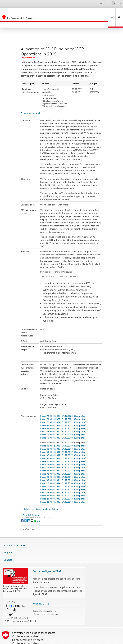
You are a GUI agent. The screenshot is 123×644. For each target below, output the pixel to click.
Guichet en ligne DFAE (13, 534)
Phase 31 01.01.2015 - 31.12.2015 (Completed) (63, 465)
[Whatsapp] (36, 509)
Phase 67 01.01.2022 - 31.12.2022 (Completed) (63, 420)
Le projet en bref (32, 101)
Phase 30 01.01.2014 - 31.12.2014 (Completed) (63, 468)
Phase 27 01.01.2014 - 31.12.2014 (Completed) (63, 478)
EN (120, 3)
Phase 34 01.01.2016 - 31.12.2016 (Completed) (63, 456)
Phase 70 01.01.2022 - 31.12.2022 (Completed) (63, 411)
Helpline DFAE (41, 592)
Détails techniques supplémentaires (40, 497)
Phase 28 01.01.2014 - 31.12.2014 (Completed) (63, 475)
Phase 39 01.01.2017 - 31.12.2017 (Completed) (63, 440)
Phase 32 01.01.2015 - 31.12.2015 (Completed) (63, 462)
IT (108, 3)
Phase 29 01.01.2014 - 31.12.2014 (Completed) (63, 472)
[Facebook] (22, 509)
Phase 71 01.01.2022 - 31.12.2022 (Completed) (63, 407)
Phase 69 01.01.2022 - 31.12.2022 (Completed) (63, 414)
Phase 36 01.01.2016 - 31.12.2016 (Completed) (63, 450)
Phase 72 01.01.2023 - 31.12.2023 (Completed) (63, 404)
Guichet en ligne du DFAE (47, 560)
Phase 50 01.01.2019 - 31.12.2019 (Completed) (63, 426)
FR (114, 3)
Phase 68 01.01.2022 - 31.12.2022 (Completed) (63, 417)
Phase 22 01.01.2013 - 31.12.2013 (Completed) (63, 490)
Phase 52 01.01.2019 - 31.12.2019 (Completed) (63, 423)
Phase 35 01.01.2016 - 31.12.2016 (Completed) (63, 453)
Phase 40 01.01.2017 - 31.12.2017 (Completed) (63, 437)
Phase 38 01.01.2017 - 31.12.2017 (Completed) (63, 443)
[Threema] (32, 509)
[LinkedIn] (29, 509)
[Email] (39, 509)
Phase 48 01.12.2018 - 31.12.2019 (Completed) (63, 434)
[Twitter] (26, 509)
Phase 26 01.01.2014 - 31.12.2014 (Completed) (63, 481)
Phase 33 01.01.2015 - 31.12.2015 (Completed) (63, 459)
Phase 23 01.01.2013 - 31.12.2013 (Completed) (63, 487)
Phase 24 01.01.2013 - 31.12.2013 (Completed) (63, 484)
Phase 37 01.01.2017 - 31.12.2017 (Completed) (63, 447)
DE (102, 3)
